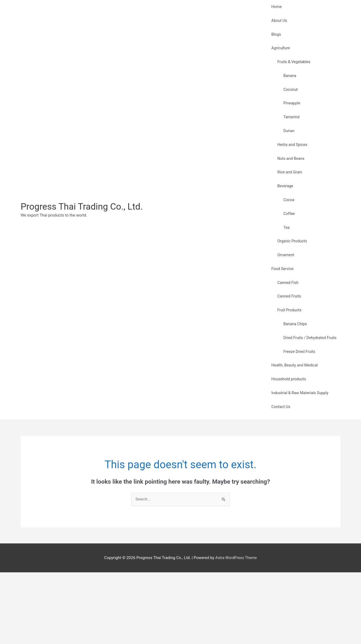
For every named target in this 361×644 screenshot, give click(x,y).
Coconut (289, 104)
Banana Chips (293, 380)
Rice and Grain (288, 202)
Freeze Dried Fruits (298, 413)
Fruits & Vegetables (292, 72)
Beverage (283, 218)
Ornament (284, 299)
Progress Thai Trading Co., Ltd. (84, 242)
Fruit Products (288, 364)
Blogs (274, 40)
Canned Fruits (287, 348)
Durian (287, 153)
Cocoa (287, 234)
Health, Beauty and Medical (293, 429)
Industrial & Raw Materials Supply (299, 461)
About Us (277, 24)
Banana (288, 88)
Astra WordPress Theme (236, 629)
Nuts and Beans (289, 186)
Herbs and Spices (291, 169)
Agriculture (279, 56)
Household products (287, 445)
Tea (284, 267)
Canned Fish (286, 332)
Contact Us (279, 477)
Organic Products (291, 283)
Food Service (281, 316)
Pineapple (290, 121)
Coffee (287, 251)
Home (274, 8)
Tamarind (289, 137)
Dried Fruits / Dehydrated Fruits (309, 397)
